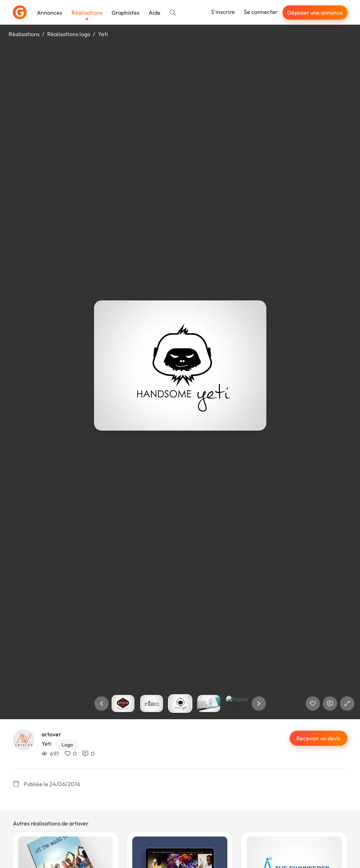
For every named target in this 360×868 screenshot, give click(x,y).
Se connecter (261, 12)
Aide (155, 13)
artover (51, 734)
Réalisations (87, 13)
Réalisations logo (69, 34)
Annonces (50, 13)
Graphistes (125, 13)
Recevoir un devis (319, 738)
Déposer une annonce (315, 13)
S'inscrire (223, 12)
